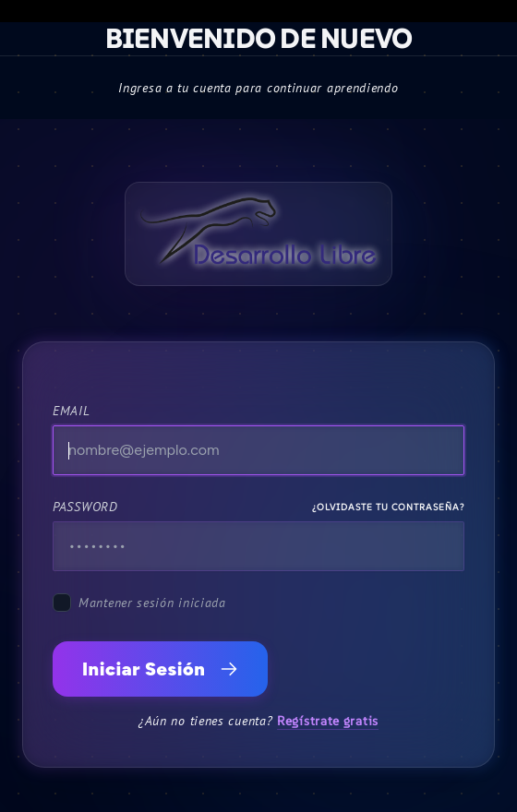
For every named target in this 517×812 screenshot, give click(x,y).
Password (85, 507)
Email (72, 411)
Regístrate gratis (328, 721)
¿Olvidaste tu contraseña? (388, 507)
